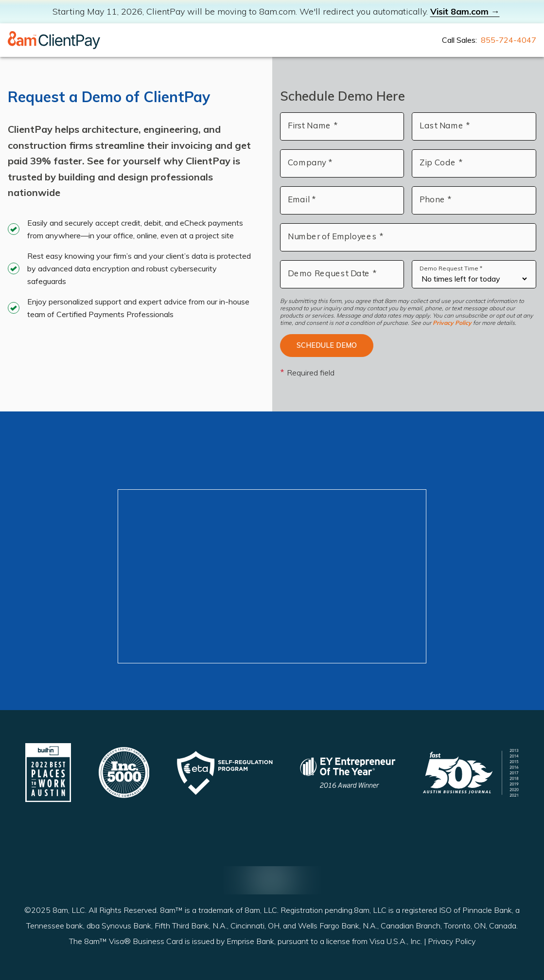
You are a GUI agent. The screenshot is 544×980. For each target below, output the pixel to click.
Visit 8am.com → (465, 11)
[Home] (54, 40)
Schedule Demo (327, 345)
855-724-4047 (509, 40)
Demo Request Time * (451, 268)
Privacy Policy (452, 323)
